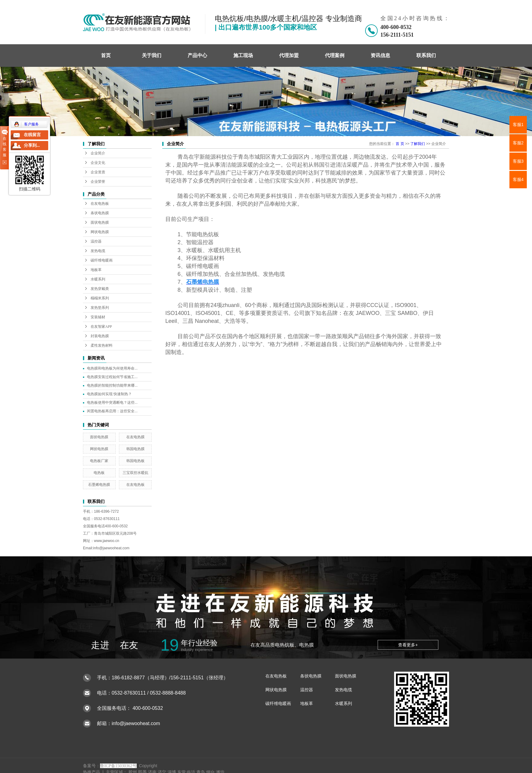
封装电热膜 (100, 336)
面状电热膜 (100, 222)
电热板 (99, 473)
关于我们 (152, 55)
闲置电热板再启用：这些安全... (112, 411)
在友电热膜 (135, 437)
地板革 (96, 270)
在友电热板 (100, 204)
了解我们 (418, 144)
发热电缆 (98, 251)
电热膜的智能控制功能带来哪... (112, 385)
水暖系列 (98, 279)
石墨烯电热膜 (99, 485)
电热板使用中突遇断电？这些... (112, 403)
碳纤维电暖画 (102, 260)
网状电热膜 (100, 232)
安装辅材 (98, 317)
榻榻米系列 (100, 298)
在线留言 (32, 135)
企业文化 (98, 163)
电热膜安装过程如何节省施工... (112, 377)
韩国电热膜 (135, 449)
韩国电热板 (135, 461)
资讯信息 (380, 55)
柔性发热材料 (102, 345)
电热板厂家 (99, 461)
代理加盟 (289, 55)
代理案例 (335, 55)
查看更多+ (408, 645)
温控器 (96, 241)
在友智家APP (101, 327)
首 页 (400, 144)
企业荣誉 (98, 182)
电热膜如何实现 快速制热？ (109, 394)
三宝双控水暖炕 (135, 473)
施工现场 (243, 55)
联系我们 (426, 55)
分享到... (32, 145)
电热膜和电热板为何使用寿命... (112, 368)
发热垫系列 (100, 308)
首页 (106, 55)
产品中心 (197, 55)
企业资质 (98, 172)
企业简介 (98, 153)
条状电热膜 (100, 213)
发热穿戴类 (100, 289)
